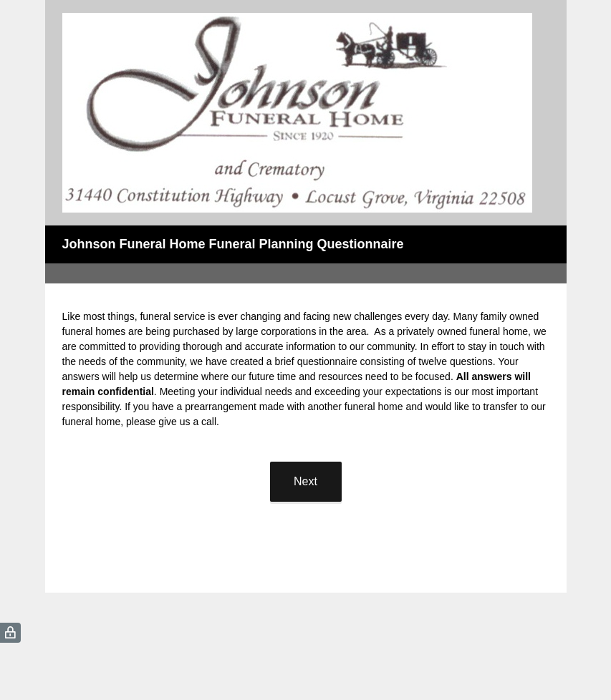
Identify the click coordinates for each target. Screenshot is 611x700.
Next (305, 481)
